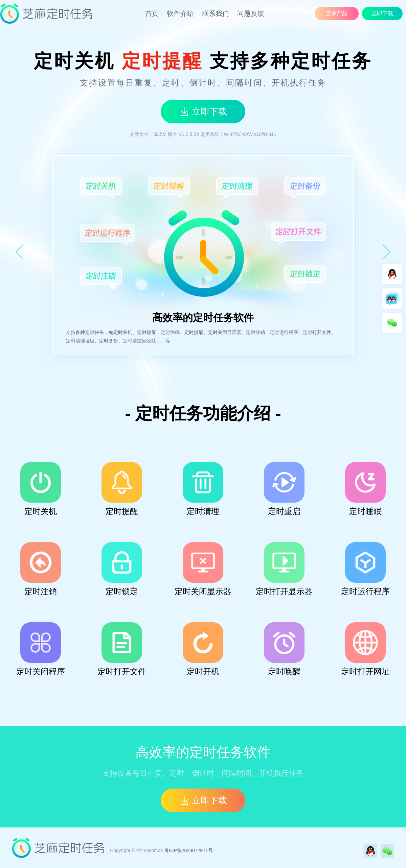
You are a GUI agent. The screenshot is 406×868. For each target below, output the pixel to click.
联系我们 (216, 14)
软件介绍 (180, 14)
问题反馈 (251, 14)
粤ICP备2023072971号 (189, 850)
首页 (152, 14)
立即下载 (382, 13)
